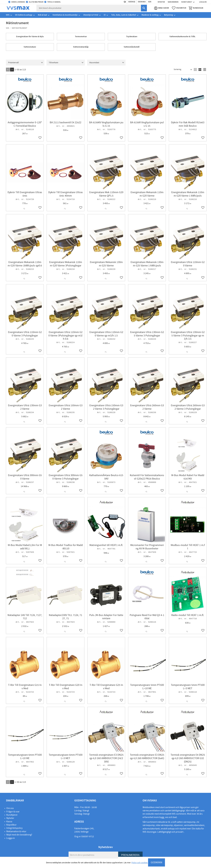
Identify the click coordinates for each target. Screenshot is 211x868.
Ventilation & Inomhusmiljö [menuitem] (65, 15)
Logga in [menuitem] (203, 2)
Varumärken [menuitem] (173, 2)
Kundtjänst (12, 815)
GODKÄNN (157, 862)
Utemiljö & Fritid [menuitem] (91, 15)
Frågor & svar (13, 812)
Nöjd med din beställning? (19, 835)
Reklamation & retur (16, 831)
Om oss (10, 808)
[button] (178, 8)
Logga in (11, 838)
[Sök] (143, 8)
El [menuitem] (105, 15)
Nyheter (10, 818)
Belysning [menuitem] (168, 15)
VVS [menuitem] (8, 15)
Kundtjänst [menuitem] (187, 2)
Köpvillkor (11, 825)
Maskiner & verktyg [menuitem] (150, 15)
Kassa (9, 822)
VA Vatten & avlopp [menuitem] (24, 15)
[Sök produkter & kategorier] (90, 8)
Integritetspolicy (14, 828)
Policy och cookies (140, 863)
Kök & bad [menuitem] (42, 15)
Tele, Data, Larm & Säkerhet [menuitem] (124, 15)
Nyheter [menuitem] (161, 2)
